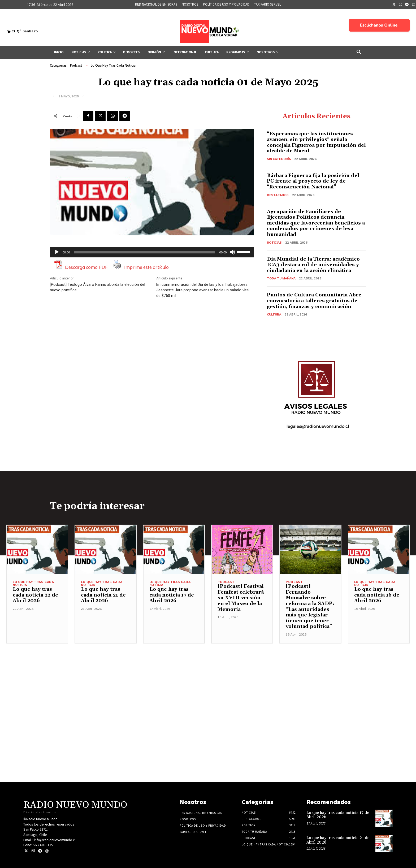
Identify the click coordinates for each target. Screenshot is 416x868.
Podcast (76, 66)
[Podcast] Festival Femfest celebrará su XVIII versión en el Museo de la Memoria (241, 598)
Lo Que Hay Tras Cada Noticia (113, 66)
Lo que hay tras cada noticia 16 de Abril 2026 (377, 595)
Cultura (274, 314)
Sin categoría (279, 159)
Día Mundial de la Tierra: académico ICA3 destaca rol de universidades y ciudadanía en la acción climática (313, 265)
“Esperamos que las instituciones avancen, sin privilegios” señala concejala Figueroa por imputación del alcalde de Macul (316, 142)
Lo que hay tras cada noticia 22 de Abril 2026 (35, 595)
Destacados (278, 195)
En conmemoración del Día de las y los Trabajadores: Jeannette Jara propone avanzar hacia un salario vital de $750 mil (203, 290)
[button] (359, 52)
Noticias (274, 243)
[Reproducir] (57, 252)
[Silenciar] (232, 252)
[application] (152, 252)
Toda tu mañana (281, 278)
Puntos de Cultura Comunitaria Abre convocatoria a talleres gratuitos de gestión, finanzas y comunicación (314, 301)
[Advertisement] (208, 681)
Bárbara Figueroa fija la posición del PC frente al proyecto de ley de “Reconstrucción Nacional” (313, 181)
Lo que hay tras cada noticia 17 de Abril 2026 (172, 595)
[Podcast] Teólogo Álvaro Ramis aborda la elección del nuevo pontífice (97, 287)
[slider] (145, 252)
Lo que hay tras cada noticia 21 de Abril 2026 (103, 595)
